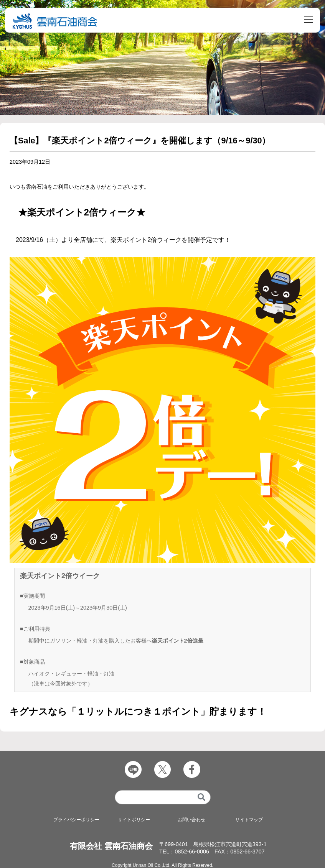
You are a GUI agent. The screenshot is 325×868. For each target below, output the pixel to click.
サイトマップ (249, 820)
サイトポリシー (134, 820)
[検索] (201, 797)
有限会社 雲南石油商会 (111, 846)
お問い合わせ (191, 820)
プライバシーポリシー (76, 820)
